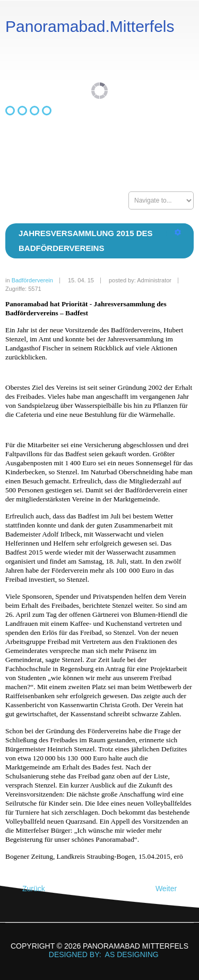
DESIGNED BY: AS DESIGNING (99, 954)
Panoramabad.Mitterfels (90, 27)
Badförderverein (32, 280)
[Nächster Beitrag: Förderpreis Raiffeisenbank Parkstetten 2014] (171, 889)
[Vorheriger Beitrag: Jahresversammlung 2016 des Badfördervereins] (29, 889)
